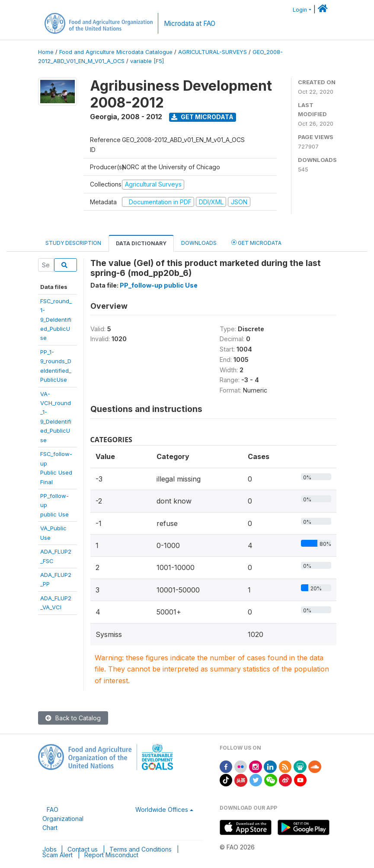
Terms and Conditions (141, 849)
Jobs (50, 849)
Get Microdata (202, 117)
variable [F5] (147, 61)
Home (46, 52)
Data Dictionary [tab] (141, 243)
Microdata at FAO (190, 24)
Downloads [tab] (199, 243)
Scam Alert (58, 855)
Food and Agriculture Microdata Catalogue (116, 52)
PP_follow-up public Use (159, 285)
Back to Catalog (73, 718)
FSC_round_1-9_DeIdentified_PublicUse (56, 320)
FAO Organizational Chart (63, 819)
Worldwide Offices (162, 809)
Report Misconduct (111, 855)
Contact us (83, 849)
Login (300, 10)
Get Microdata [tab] (256, 242)
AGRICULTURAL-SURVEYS (213, 52)
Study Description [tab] (73, 243)
